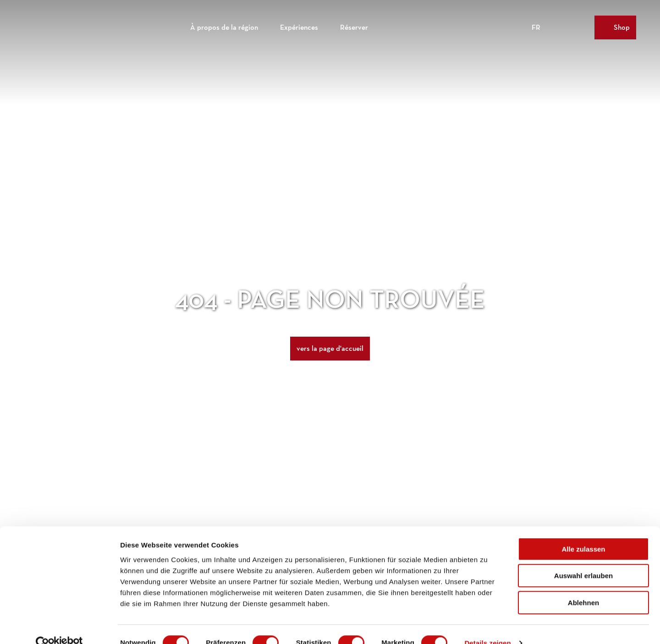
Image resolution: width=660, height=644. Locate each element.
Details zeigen (487, 626)
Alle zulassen (583, 532)
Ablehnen (583, 586)
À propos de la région (224, 25)
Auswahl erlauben (583, 559)
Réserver (354, 25)
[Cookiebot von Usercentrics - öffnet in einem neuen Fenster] (59, 626)
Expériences (299, 25)
